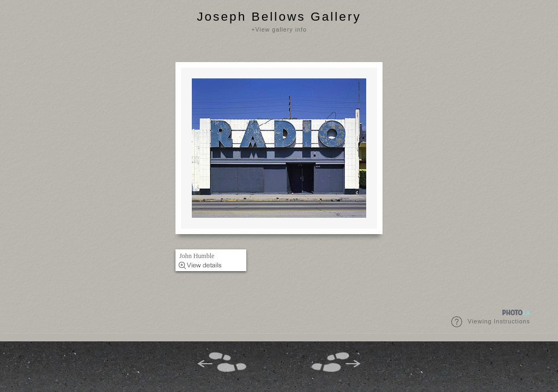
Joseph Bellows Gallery (279, 16)
